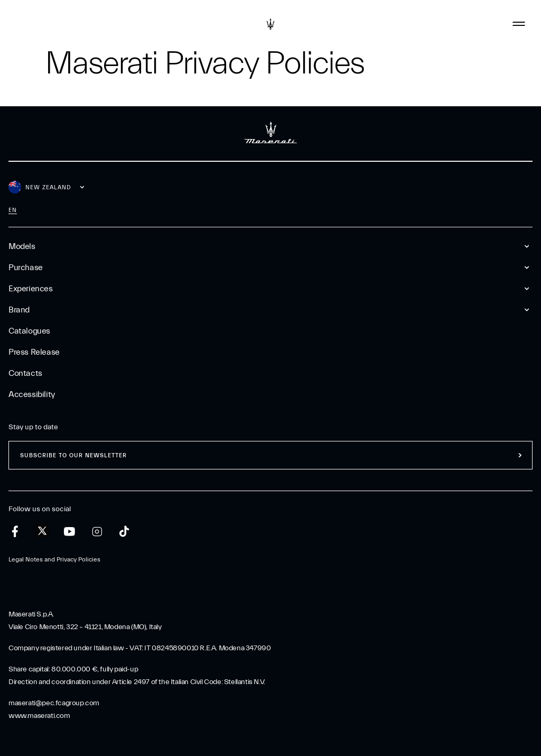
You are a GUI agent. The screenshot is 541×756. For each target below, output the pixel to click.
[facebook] (15, 532)
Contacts (25, 373)
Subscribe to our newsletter (73, 455)
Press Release (34, 352)
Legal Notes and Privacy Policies (54, 559)
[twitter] (42, 531)
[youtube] (69, 532)
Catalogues (29, 331)
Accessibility (32, 394)
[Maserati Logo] (270, 24)
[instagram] (97, 532)
